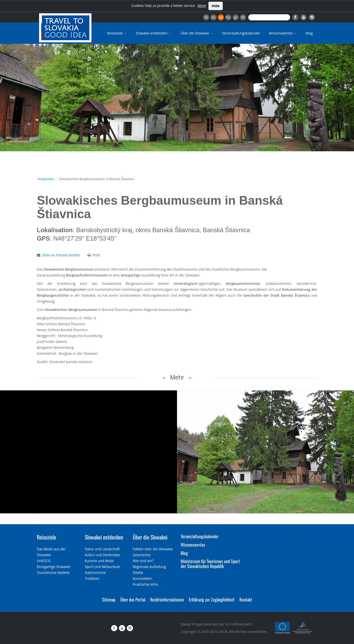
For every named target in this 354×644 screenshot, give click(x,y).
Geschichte (142, 555)
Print (96, 255)
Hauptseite (45, 179)
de (221, 17)
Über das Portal (133, 599)
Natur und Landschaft (102, 549)
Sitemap (109, 599)
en (213, 17)
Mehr (177, 377)
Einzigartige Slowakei (54, 567)
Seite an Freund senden (61, 255)
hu (228, 17)
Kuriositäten (142, 578)
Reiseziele (117, 33)
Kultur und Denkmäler (103, 555)
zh (243, 17)
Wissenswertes (283, 33)
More (202, 6)
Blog (309, 33)
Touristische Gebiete (53, 573)
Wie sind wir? (143, 561)
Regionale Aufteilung (149, 567)
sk (206, 17)
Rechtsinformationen (167, 599)
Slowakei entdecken (154, 33)
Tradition (92, 578)
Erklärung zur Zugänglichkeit (212, 599)
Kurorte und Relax (99, 561)
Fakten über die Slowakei (153, 549)
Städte (138, 573)
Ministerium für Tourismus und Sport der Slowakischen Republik (210, 564)
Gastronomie (95, 573)
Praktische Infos (146, 584)
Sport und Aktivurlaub (102, 567)
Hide (216, 6)
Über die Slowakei (197, 33)
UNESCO (44, 561)
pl (236, 17)
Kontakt (246, 599)
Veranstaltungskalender (241, 33)
